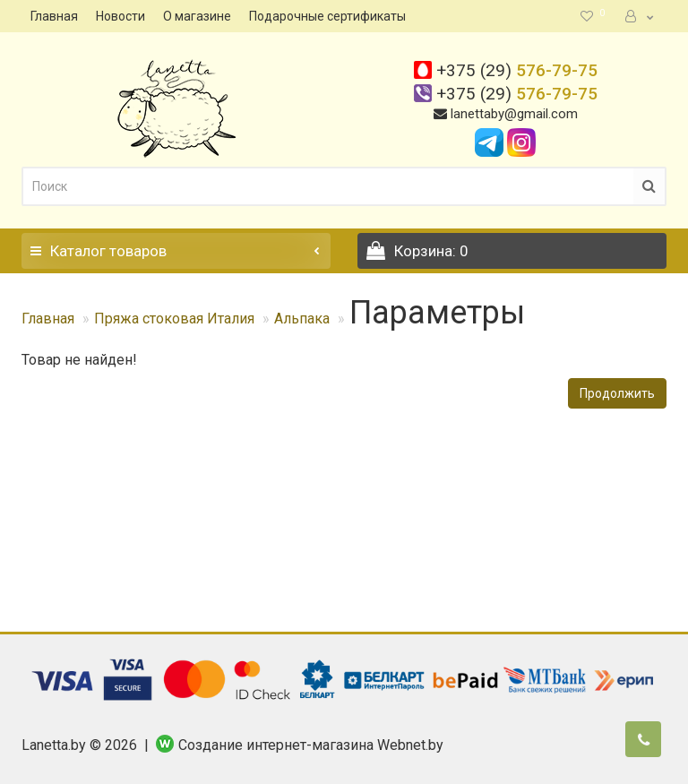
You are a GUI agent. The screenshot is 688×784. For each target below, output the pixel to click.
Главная (54, 16)
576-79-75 (517, 70)
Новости (120, 16)
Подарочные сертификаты (327, 16)
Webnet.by (410, 745)
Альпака (302, 319)
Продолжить (617, 393)
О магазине (197, 16)
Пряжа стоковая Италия (174, 319)
